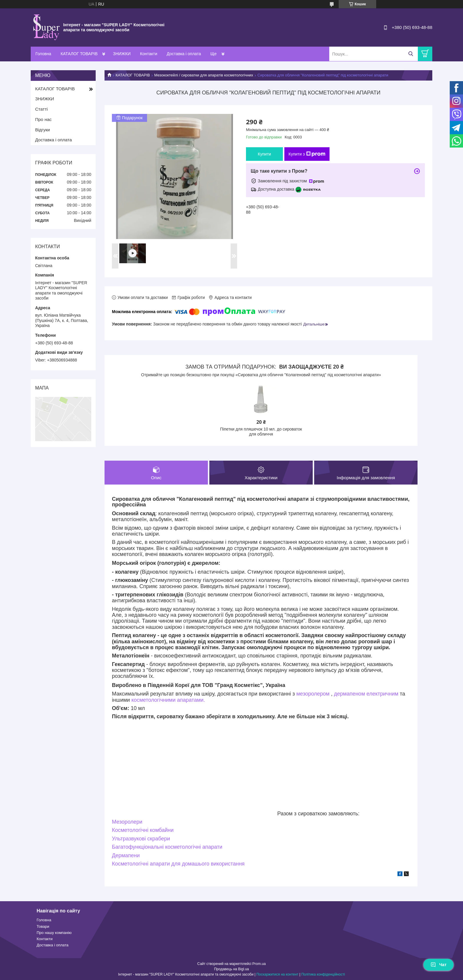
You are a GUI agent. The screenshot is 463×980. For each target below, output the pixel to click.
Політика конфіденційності (323, 974)
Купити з (307, 154)
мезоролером (313, 694)
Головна (43, 54)
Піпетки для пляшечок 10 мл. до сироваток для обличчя (261, 432)
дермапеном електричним (366, 694)
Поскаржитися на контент (277, 974)
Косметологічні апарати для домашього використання (178, 864)
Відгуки (43, 130)
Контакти (149, 54)
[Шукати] (411, 54)
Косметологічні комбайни (143, 830)
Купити (264, 154)
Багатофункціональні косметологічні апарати (167, 847)
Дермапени (126, 855)
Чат (438, 965)
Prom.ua (259, 964)
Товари (43, 926)
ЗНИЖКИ (122, 54)
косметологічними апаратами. (168, 700)
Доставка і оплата (184, 54)
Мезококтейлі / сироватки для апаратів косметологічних (204, 75)
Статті (41, 109)
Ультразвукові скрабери (141, 839)
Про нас (43, 119)
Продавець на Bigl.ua (231, 969)
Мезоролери (127, 822)
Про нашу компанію (54, 933)
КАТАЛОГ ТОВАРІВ (79, 54)
